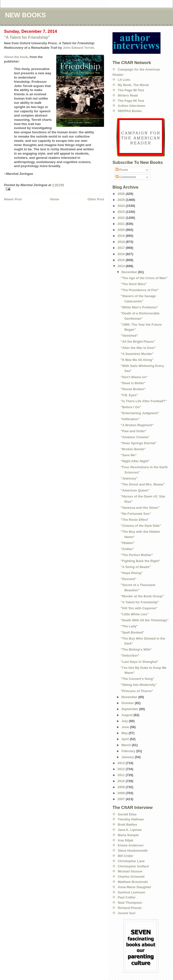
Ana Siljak (125, 840)
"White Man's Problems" (139, 307)
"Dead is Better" (133, 383)
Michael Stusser (130, 871)
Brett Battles (127, 825)
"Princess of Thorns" (137, 691)
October (128, 703)
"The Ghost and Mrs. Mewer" (143, 484)
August (127, 715)
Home (54, 199)
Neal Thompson (130, 903)
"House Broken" (133, 389)
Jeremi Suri (127, 913)
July (125, 721)
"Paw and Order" (133, 431)
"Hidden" (127, 543)
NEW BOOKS (25, 15)
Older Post (96, 199)
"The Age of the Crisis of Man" (144, 278)
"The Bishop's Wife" (136, 649)
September (130, 709)
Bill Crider (125, 856)
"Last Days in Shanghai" (139, 662)
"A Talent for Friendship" (27, 37)
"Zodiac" (127, 549)
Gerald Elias (127, 814)
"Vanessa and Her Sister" (140, 508)
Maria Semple (128, 835)
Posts (122, 170)
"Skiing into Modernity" (139, 685)
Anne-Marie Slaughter (134, 887)
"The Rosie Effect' (134, 520)
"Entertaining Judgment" (140, 413)
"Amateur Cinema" (135, 437)
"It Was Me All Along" (137, 360)
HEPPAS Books (130, 111)
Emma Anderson (131, 845)
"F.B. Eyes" (129, 395)
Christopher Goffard (133, 866)
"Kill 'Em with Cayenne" (139, 608)
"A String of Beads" (136, 567)
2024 (122, 206)
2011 (122, 775)
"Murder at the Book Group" (142, 596)
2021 (122, 224)
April (126, 739)
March (127, 745)
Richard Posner (130, 908)
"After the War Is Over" (138, 348)
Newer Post (13, 199)
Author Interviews (131, 106)
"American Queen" (135, 490)
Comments (126, 177)
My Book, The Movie (133, 85)
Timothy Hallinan (131, 819)
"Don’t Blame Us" (134, 377)
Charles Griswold (131, 877)
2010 (122, 781)
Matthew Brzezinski (133, 882)
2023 (122, 212)
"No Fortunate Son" (136, 514)
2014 (122, 266)
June (126, 727)
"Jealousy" (129, 478)
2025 (122, 200)
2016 (122, 254)
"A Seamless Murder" (137, 354)
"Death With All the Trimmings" (144, 620)
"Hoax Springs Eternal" (138, 443)
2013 (122, 763)
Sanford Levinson (131, 892)
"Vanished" (129, 336)
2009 (122, 787)
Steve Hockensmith (133, 851)
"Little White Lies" (134, 614)
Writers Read (128, 95)
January (128, 757)
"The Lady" (129, 626)
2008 (122, 793)
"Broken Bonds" (133, 449)
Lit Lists (124, 80)
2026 (122, 194)
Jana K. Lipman (130, 830)
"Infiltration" (130, 419)
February (129, 751)
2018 (122, 242)
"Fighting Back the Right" (140, 561)
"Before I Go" (131, 407)
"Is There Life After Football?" (143, 401)
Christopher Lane (131, 861)
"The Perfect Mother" (137, 555)
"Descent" (128, 579)
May (125, 733)
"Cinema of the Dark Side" (141, 526)
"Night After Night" (135, 461)
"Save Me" (128, 455)
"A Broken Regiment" (137, 425)
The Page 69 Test (131, 101)
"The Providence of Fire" (139, 290)
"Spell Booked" (132, 632)
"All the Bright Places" (138, 342)
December (130, 272)
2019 (122, 236)
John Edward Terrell (78, 48)
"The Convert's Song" (137, 679)
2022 (122, 218)
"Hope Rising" (131, 573)
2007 (122, 799)
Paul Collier (127, 897)
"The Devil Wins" (134, 284)
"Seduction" (130, 655)
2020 (122, 230)
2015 (122, 260)
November (130, 697)
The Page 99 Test (131, 90)
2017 (122, 248)
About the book (16, 57)
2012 (122, 769)
